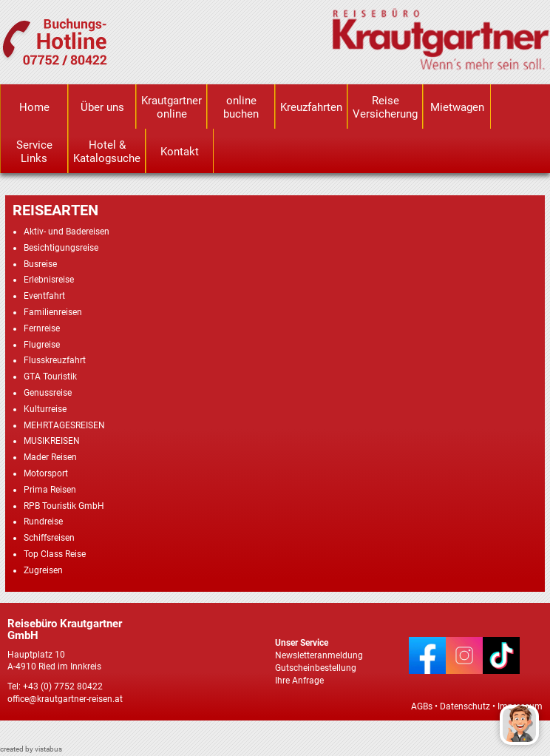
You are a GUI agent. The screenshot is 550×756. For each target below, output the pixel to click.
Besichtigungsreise (61, 248)
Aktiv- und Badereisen (67, 232)
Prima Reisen (50, 490)
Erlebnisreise (49, 280)
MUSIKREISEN (52, 441)
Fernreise (42, 328)
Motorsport (46, 473)
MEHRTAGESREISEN (64, 425)
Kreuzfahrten (311, 107)
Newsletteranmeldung (319, 655)
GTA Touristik (50, 377)
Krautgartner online (172, 107)
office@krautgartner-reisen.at (65, 699)
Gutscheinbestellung (316, 668)
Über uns (102, 107)
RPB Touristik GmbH (64, 506)
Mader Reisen (50, 457)
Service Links (34, 152)
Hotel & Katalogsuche (107, 152)
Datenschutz (465, 706)
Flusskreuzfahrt (55, 360)
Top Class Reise (55, 554)
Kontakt (180, 152)
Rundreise (43, 522)
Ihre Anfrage (299, 681)
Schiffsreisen (49, 538)
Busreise (40, 264)
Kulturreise (45, 409)
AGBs (422, 706)
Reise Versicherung (385, 107)
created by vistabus (31, 749)
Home (34, 107)
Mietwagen (457, 107)
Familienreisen (53, 312)
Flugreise (42, 345)
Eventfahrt (44, 296)
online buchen (241, 107)
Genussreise (48, 393)
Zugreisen (43, 570)
